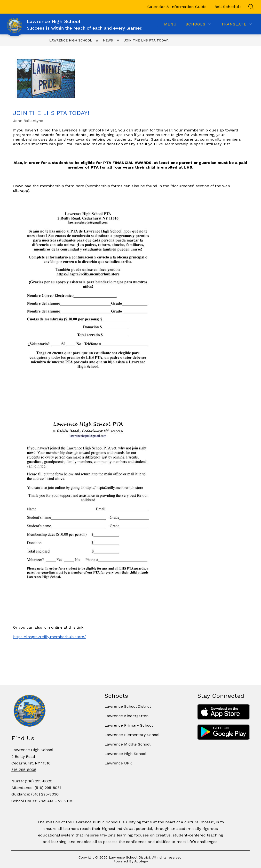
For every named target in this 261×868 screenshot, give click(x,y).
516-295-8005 (24, 770)
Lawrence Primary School (129, 725)
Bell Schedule (228, 7)
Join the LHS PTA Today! (146, 40)
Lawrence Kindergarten (127, 716)
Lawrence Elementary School (132, 735)
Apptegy (141, 861)
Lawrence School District (128, 706)
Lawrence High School (71, 40)
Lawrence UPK (118, 763)
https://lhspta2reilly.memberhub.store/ (49, 637)
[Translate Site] (237, 24)
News (108, 40)
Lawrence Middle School (127, 744)
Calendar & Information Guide (177, 7)
